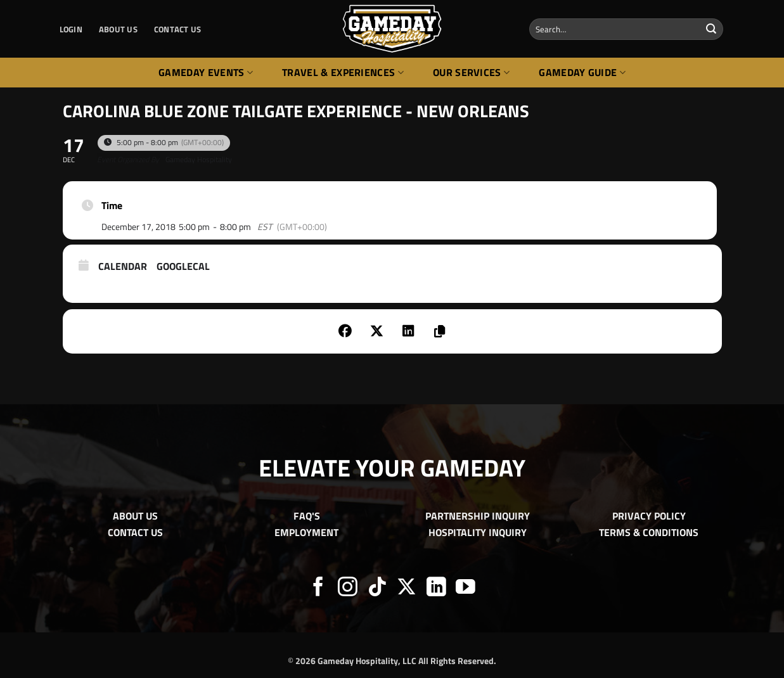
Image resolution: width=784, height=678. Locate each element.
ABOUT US (118, 29)
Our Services (471, 72)
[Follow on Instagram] (348, 588)
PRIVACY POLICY (649, 516)
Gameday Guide (582, 72)
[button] (71, 29)
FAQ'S (307, 516)
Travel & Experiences (343, 72)
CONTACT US (178, 29)
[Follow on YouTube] (466, 588)
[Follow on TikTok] (377, 588)
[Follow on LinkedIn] (436, 588)
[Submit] (711, 29)
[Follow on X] (407, 588)
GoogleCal (183, 267)
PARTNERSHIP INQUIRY (478, 516)
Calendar (123, 267)
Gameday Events (206, 72)
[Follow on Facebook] (318, 588)
